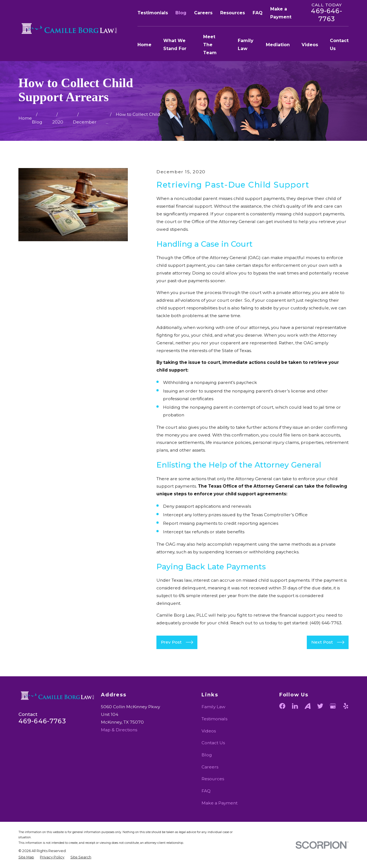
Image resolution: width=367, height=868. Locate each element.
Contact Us (213, 743)
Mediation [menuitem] (278, 45)
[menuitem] (26, 857)
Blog (181, 13)
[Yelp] (346, 706)
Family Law (213, 707)
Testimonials (153, 13)
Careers (203, 13)
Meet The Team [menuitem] (210, 45)
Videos (209, 731)
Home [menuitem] (144, 45)
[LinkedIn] (295, 706)
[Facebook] (282, 706)
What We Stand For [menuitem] (175, 45)
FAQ (258, 13)
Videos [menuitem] (310, 45)
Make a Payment (220, 803)
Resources (233, 13)
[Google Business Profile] (333, 706)
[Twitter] (320, 706)
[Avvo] (308, 706)
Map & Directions (119, 730)
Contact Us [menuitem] (339, 45)
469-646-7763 (326, 15)
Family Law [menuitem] (246, 45)
